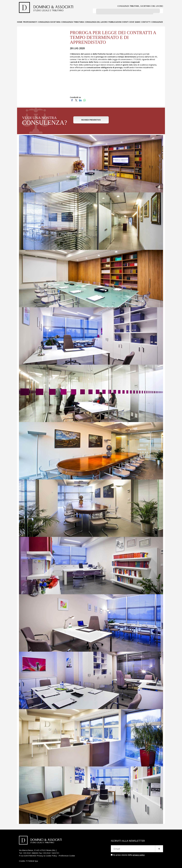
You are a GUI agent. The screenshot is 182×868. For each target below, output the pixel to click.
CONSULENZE (157, 21)
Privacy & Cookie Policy (47, 855)
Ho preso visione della (129, 854)
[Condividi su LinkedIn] (80, 99)
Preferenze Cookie (67, 855)
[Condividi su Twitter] (76, 99)
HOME (20, 21)
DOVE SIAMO (135, 21)
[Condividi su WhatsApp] (84, 99)
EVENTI (126, 21)
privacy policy (139, 854)
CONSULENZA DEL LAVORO (96, 21)
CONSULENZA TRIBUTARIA (73, 21)
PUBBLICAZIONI (115, 21)
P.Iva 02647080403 (28, 855)
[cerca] (125, 12)
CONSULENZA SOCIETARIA (49, 21)
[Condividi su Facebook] (72, 99)
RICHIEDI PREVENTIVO (91, 120)
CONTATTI (146, 21)
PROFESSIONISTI (30, 21)
